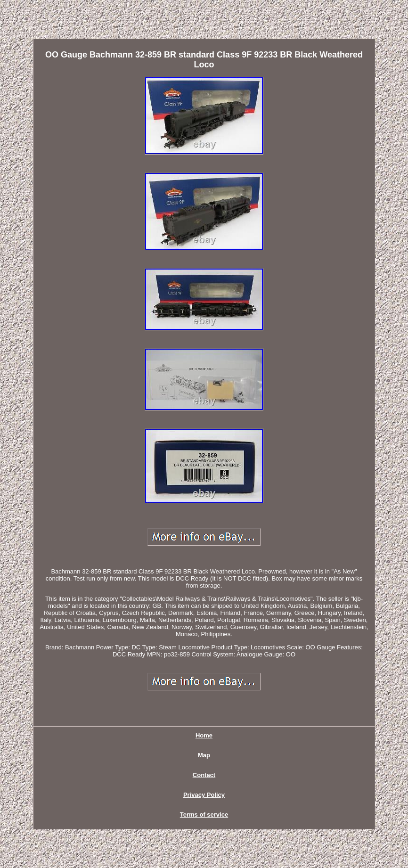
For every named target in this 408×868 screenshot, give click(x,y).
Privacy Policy (204, 795)
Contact (204, 775)
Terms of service (204, 815)
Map (204, 755)
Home (204, 735)
